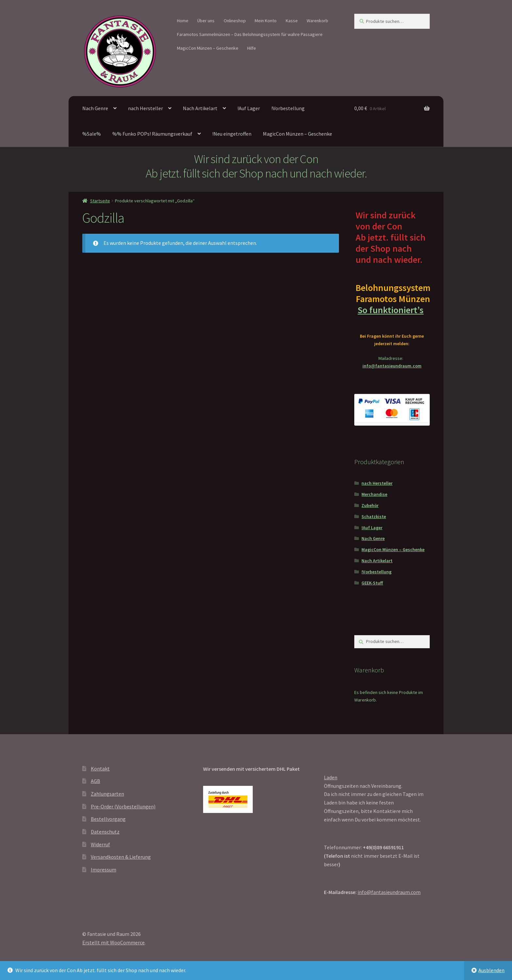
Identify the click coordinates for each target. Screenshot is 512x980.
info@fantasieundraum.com (392, 366)
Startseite (100, 201)
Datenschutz (105, 832)
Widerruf (100, 844)
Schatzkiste (374, 516)
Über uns (206, 21)
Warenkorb (317, 21)
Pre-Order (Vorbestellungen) (123, 806)
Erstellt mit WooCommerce (113, 942)
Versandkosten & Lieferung (121, 857)
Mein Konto (266, 21)
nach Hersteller (145, 108)
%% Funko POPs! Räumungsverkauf (152, 134)
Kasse (292, 21)
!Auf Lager (249, 108)
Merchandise (374, 494)
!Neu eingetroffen (232, 134)
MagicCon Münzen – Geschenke (208, 48)
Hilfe (252, 48)
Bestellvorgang (108, 819)
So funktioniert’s (392, 310)
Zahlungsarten (107, 794)
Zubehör (370, 505)
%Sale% (92, 134)
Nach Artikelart (200, 108)
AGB (96, 781)
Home (183, 21)
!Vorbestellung (288, 108)
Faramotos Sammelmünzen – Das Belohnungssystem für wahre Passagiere (250, 34)
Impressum (104, 870)
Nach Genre (95, 108)
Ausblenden (491, 970)
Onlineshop (235, 21)
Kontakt (100, 769)
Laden (331, 777)
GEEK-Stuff (372, 583)
